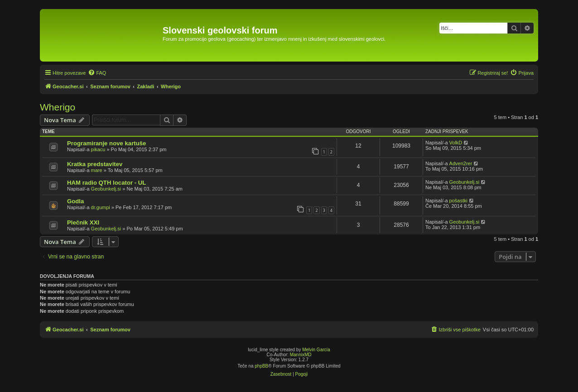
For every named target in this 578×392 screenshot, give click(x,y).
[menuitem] (97, 73)
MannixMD (301, 355)
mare (97, 170)
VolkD (456, 143)
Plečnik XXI (83, 222)
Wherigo (58, 107)
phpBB (261, 366)
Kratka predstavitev (95, 164)
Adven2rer (461, 163)
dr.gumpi (101, 207)
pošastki (458, 201)
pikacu (98, 149)
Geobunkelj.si (106, 189)
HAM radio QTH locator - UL (106, 183)
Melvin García (316, 350)
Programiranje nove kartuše (106, 143)
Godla (75, 201)
